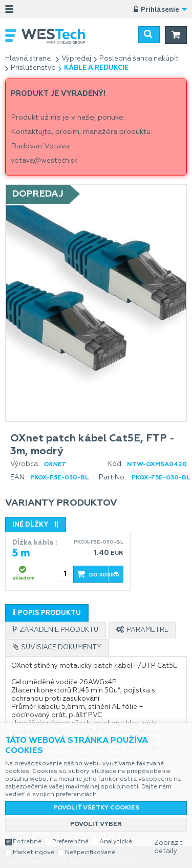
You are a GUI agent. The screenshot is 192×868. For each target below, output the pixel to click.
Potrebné (27, 842)
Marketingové (34, 853)
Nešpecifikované (90, 853)
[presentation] (47, 613)
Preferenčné (70, 842)
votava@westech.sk (44, 161)
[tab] (47, 613)
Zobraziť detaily (169, 847)
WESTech (59, 36)
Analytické (116, 842)
